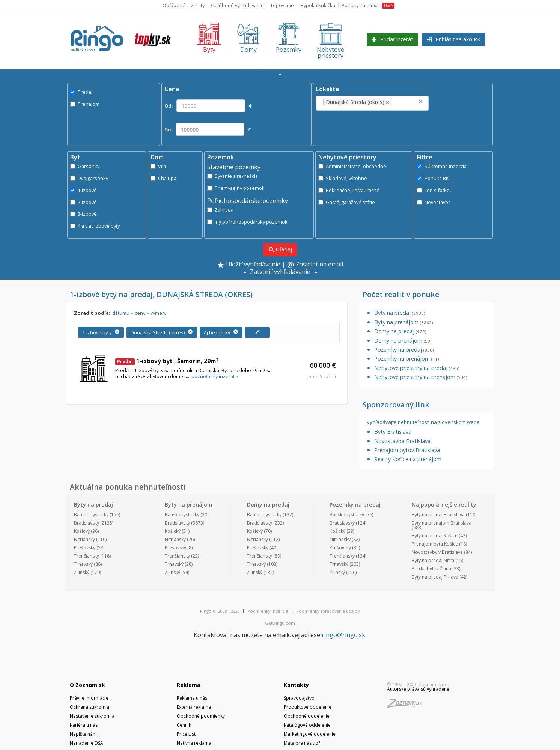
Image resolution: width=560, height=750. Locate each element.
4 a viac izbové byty (95, 226)
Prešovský (85, 548)
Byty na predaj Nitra (433, 560)
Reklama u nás (192, 698)
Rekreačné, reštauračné (349, 190)
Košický (82, 531)
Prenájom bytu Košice (435, 544)
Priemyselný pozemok (236, 188)
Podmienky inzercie (268, 611)
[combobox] (372, 103)
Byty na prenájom (403, 322)
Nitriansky (84, 539)
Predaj (81, 92)
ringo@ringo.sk (343, 635)
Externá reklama (194, 707)
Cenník (184, 725)
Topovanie (282, 5)
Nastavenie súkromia (92, 716)
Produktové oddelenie (308, 707)
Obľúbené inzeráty (184, 5)
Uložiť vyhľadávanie (249, 265)
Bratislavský (87, 523)
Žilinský (82, 572)
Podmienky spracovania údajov (328, 611)
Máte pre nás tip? (302, 743)
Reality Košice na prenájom (408, 459)
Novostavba (434, 202)
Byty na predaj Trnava (435, 577)
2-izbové (84, 202)
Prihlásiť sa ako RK (454, 39)
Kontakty (296, 685)
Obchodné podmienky (201, 716)
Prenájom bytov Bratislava (407, 450)
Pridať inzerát (392, 39)
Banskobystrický (91, 515)
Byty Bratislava (393, 432)
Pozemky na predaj (404, 349)
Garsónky (85, 166)
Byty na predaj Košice (435, 536)
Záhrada (220, 210)
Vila (158, 166)
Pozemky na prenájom (406, 358)
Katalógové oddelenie (307, 725)
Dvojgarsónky (89, 178)
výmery (158, 313)
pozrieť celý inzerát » (215, 376)
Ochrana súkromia (90, 707)
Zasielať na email (315, 265)
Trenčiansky (87, 556)
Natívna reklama (194, 743)
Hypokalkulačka (318, 5)
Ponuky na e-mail (368, 5)
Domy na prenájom (403, 340)
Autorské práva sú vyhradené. (419, 689)
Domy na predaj (400, 331)
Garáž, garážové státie (347, 202)
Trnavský (83, 564)
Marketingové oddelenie (310, 734)
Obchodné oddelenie (307, 716)
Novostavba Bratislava (402, 441)
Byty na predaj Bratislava (438, 515)
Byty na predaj (400, 313)
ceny (140, 313)
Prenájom (85, 104)
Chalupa (163, 178)
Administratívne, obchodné (352, 166)
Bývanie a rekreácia (233, 176)
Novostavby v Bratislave (437, 552)
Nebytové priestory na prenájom (421, 377)
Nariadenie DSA (87, 743)
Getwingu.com (280, 623)
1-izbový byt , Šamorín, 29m (167, 361)
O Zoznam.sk (87, 685)
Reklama (189, 685)
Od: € (208, 106)
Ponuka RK (433, 178)
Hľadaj (280, 250)
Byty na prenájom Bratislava (442, 523)
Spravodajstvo (299, 698)
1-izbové (84, 190)
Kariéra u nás (84, 725)
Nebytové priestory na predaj (417, 368)
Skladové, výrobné (343, 178)
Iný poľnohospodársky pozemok (247, 222)
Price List (186, 734)
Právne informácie (89, 698)
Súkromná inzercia (442, 166)
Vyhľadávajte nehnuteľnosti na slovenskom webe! (424, 422)
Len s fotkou (435, 190)
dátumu (121, 313)
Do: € (208, 129)
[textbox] (405, 102)
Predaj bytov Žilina (431, 569)
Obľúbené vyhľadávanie (237, 5)
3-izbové (84, 214)
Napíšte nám (83, 734)
